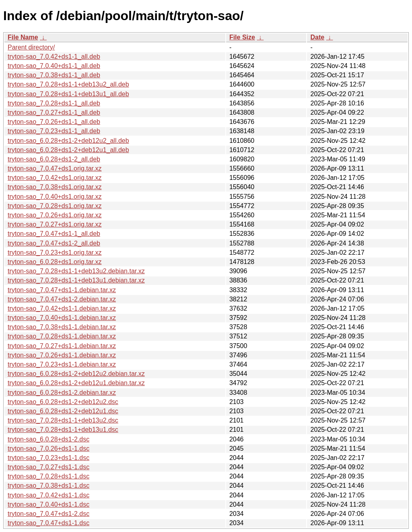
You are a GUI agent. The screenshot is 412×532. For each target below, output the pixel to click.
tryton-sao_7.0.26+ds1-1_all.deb (54, 122)
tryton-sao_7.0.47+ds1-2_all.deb (54, 243)
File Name (23, 37)
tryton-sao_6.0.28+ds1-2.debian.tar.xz (62, 393)
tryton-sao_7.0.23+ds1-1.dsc (48, 458)
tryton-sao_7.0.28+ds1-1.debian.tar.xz (62, 336)
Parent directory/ (31, 47)
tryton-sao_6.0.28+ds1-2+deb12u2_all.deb (68, 141)
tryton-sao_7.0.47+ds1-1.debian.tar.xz (62, 290)
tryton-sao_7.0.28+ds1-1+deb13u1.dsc (63, 430)
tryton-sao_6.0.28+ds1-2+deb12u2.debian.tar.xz (76, 374)
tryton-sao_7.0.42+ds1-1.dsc (48, 495)
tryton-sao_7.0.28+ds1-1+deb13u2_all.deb (68, 84)
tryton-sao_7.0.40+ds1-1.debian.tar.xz (62, 318)
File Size (242, 37)
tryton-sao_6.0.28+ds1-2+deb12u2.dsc (63, 402)
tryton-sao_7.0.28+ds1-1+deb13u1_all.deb (68, 94)
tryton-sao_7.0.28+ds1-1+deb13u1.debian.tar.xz (76, 280)
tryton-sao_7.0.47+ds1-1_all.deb (54, 234)
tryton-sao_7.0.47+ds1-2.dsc (48, 514)
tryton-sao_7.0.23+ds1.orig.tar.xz (55, 253)
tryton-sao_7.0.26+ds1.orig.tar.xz (55, 215)
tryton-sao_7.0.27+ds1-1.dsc (48, 467)
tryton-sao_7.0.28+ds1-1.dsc (48, 476)
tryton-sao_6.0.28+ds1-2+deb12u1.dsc (63, 411)
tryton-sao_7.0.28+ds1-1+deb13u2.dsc (63, 420)
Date (317, 37)
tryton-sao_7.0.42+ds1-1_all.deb (54, 57)
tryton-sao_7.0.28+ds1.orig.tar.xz (55, 206)
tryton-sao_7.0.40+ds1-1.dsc (48, 504)
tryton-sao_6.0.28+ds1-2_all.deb (54, 159)
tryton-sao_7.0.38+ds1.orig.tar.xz (55, 187)
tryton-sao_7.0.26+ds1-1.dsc (48, 448)
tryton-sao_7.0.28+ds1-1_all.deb (54, 103)
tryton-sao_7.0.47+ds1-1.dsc (48, 523)
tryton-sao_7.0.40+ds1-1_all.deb (54, 66)
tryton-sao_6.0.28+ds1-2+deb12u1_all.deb (68, 150)
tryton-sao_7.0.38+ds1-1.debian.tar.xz (62, 327)
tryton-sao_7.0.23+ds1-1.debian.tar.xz (62, 364)
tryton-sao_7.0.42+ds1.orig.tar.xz (55, 178)
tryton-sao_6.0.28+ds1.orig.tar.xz (55, 262)
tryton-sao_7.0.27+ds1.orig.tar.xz (55, 224)
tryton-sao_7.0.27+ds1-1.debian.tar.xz (62, 346)
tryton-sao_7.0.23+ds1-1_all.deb (54, 131)
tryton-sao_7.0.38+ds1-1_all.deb (54, 75)
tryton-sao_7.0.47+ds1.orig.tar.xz (55, 168)
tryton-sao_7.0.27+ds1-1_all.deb (54, 112)
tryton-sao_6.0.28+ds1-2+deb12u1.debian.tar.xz (76, 383)
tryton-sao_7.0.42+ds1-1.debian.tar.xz (62, 308)
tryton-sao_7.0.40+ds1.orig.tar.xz (55, 197)
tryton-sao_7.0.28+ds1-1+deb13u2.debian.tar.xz (76, 271)
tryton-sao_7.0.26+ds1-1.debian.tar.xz (62, 355)
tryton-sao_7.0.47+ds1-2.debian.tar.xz (62, 299)
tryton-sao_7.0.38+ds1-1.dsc (48, 486)
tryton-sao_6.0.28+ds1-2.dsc (48, 439)
